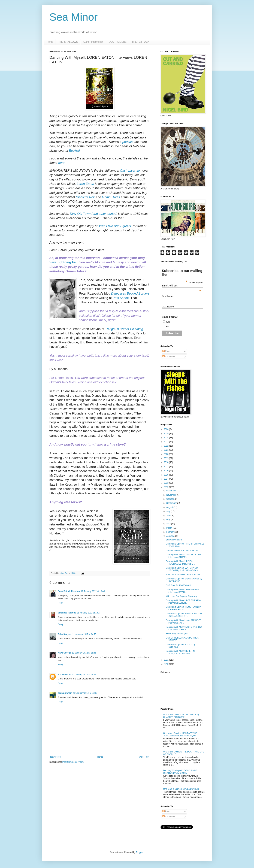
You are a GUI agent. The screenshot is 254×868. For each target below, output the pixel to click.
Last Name (168, 307)
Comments (169, 357)
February (171, 532)
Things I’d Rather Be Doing (124, 329)
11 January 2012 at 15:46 (84, 653)
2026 (167, 429)
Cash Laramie (130, 171)
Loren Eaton (85, 184)
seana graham (65, 693)
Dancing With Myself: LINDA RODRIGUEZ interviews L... (180, 562)
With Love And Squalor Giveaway (182, 596)
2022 (167, 446)
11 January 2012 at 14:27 (84, 634)
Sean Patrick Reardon (69, 591)
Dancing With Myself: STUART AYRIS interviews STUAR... (184, 556)
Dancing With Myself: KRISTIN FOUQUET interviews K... (180, 652)
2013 (167, 483)
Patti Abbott (121, 298)
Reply (61, 603)
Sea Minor (73, 17)
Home (50, 42)
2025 (167, 434)
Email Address (182, 286)
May (169, 520)
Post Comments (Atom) (73, 762)
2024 (167, 438)
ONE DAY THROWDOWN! (178, 585)
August (170, 507)
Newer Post (56, 757)
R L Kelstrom (64, 675)
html (168, 322)
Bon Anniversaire (174, 540)
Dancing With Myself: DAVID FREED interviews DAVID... (183, 591)
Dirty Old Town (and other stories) (93, 214)
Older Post (144, 757)
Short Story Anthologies (177, 634)
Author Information (93, 42)
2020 (167, 454)
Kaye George (64, 653)
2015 (167, 475)
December (172, 491)
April (169, 524)
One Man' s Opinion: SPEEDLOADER (181, 789)
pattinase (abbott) (67, 613)
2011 (167, 660)
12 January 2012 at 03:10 (85, 693)
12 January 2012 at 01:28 (84, 675)
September (172, 503)
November (172, 495)
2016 (167, 471)
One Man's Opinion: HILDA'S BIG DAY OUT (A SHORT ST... (184, 615)
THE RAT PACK (141, 42)
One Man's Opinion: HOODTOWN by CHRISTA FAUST (183, 608)
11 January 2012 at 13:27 (89, 613)
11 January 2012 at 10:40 (93, 591)
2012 (167, 487)
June (169, 516)
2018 (167, 462)
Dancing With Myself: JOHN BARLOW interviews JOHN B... (184, 628)
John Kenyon (65, 634)
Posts (166, 351)
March (170, 528)
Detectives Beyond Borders (130, 294)
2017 (167, 467)
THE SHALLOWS (68, 42)
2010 (167, 664)
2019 (167, 458)
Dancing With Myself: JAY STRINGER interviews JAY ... (184, 622)
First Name (168, 296)
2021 (167, 450)
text (168, 326)
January (170, 536)
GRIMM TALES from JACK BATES (182, 551)
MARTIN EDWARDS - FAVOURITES (183, 575)
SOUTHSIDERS (118, 42)
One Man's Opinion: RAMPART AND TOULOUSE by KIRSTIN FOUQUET (180, 734)
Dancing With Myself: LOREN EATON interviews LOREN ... (184, 602)
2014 (167, 479)
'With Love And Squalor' (115, 226)
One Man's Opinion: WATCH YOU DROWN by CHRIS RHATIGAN (182, 569)
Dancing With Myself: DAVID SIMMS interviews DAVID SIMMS (180, 772)
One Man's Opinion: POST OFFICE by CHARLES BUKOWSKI (181, 716)
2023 (167, 442)
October (170, 499)
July (169, 511)
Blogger (140, 852)
